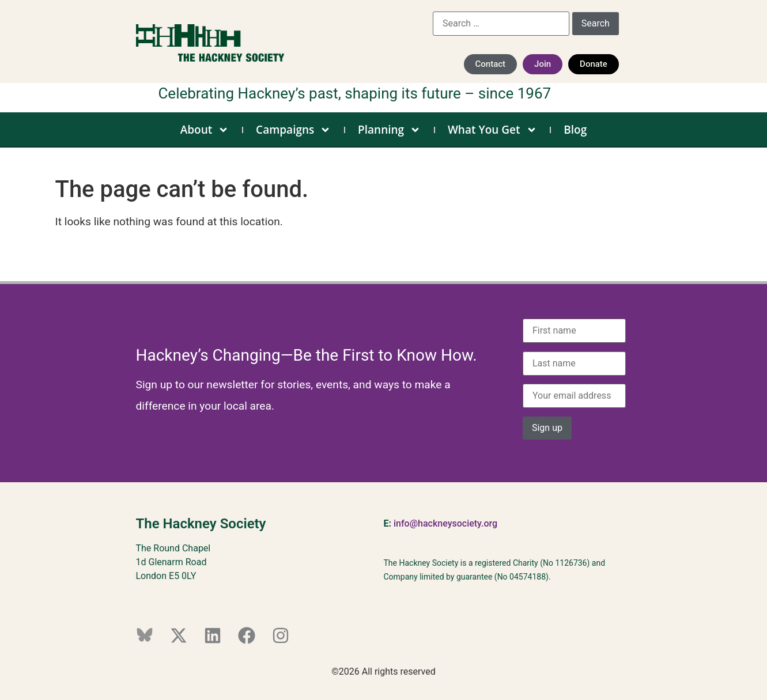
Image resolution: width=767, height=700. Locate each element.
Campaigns (293, 130)
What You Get (492, 130)
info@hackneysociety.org (445, 523)
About (205, 130)
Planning (389, 130)
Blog (575, 130)
